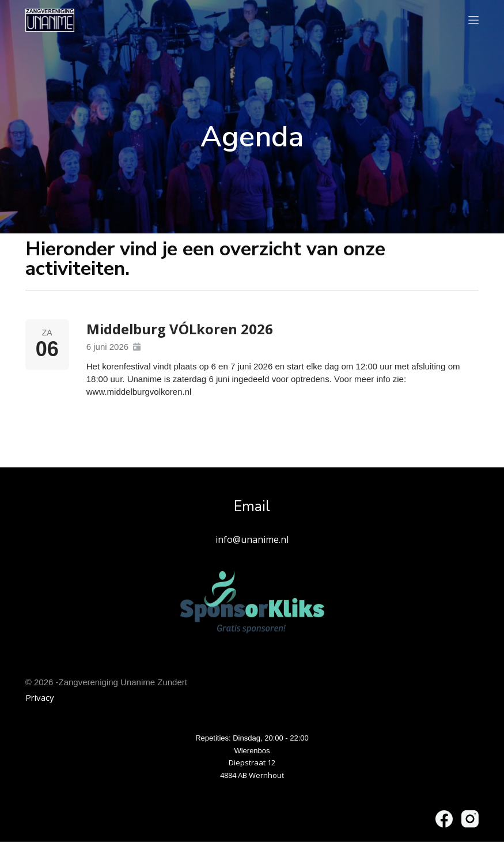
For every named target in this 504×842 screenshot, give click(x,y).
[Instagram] (470, 819)
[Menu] (473, 20)
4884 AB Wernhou (251, 775)
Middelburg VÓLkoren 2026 (180, 329)
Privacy (40, 697)
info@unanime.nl (252, 539)
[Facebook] (444, 819)
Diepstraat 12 (252, 762)
